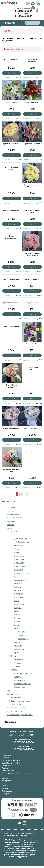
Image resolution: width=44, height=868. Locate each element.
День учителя (20, 566)
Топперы (18, 677)
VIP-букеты (19, 659)
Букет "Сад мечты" (11, 59)
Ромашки (18, 642)
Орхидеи (18, 621)
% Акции (14, 532)
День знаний (19, 563)
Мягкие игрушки (21, 687)
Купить (12, 73)
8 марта (17, 552)
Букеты (14, 656)
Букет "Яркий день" (11, 144)
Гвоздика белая (32, 303)
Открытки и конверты (23, 673)
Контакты (11, 521)
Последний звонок (22, 573)
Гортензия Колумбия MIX (11, 470)
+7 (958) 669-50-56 (23, 16)
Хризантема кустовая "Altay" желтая (32, 186)
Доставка (11, 507)
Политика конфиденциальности (20, 715)
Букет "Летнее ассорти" (11, 386)
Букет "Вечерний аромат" (11, 168)
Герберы (18, 590)
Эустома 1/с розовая (32, 144)
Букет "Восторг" (32, 452)
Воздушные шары (21, 680)
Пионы (17, 625)
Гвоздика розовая (32, 279)
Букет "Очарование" (32, 428)
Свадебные (19, 545)
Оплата (10, 511)
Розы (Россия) (23, 635)
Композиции (16, 666)
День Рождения (20, 539)
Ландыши (18, 608)
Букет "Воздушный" (11, 303)
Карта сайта (8, 771)
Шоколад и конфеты (22, 684)
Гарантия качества (15, 514)
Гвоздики (18, 583)
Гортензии (18, 597)
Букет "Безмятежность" (11, 237)
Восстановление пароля (20, 701)
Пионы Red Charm (32, 102)
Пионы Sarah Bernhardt (32, 60)
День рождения (24, 542)
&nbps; (28, 4)
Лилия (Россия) (11, 102)
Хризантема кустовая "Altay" (32, 211)
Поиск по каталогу (15, 711)
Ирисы (17, 601)
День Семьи (19, 559)
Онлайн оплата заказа (16, 708)
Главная (11, 525)
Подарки (14, 670)
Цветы (13, 577)
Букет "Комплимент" (11, 326)
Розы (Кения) (23, 632)
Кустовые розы (20, 604)
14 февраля (19, 549)
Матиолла (18, 615)
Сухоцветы (19, 663)
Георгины (18, 587)
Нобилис (18, 618)
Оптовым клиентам (15, 518)
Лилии (17, 611)
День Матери (20, 556)
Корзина (11, 691)
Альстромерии (20, 580)
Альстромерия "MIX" (32, 369)
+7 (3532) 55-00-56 (23, 11)
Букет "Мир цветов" (11, 428)
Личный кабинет (14, 694)
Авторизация (16, 697)
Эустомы (18, 652)
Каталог (11, 528)
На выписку (19, 570)
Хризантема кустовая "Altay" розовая (32, 254)
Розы (16, 628)
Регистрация (16, 704)
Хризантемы (19, 649)
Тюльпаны (18, 646)
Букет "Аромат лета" (11, 279)
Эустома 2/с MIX (32, 344)
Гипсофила (19, 594)
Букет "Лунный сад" (11, 210)
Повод (13, 535)
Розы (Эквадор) (24, 639)
